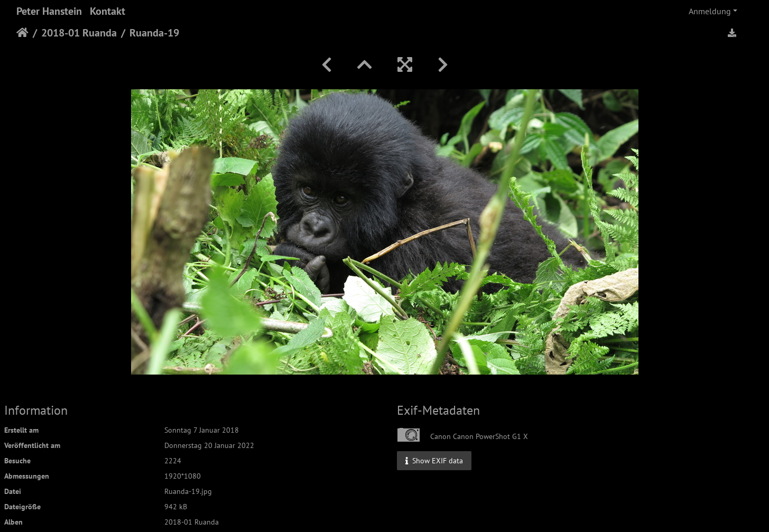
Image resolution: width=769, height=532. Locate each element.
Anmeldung (710, 11)
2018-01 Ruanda (79, 33)
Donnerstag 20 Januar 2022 (209, 445)
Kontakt (108, 11)
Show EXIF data (434, 460)
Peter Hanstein (49, 11)
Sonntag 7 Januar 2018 (202, 430)
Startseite (22, 33)
